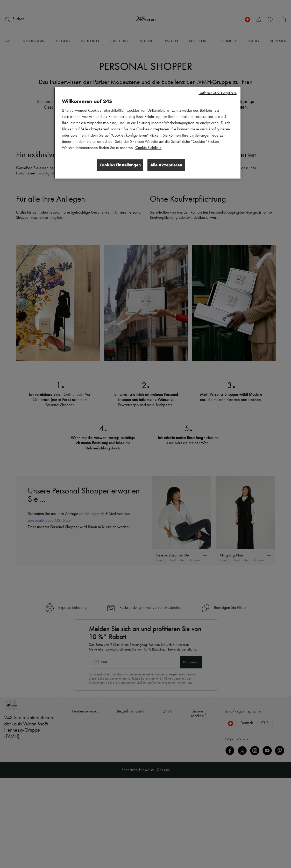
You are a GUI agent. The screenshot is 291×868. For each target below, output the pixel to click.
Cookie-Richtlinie (148, 148)
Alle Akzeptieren (166, 165)
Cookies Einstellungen (120, 165)
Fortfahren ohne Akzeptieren (218, 93)
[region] (147, 133)
